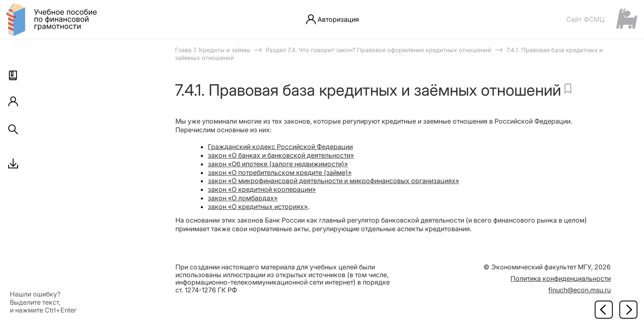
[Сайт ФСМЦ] (602, 19)
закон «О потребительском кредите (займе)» (280, 172)
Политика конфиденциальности (561, 278)
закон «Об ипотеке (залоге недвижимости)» (278, 164)
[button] (13, 76)
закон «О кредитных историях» (258, 207)
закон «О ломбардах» (243, 198)
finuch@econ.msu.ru (580, 290)
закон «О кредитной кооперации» (262, 189)
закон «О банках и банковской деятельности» (281, 155)
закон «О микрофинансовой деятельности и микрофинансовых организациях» (333, 181)
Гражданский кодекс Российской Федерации (280, 147)
